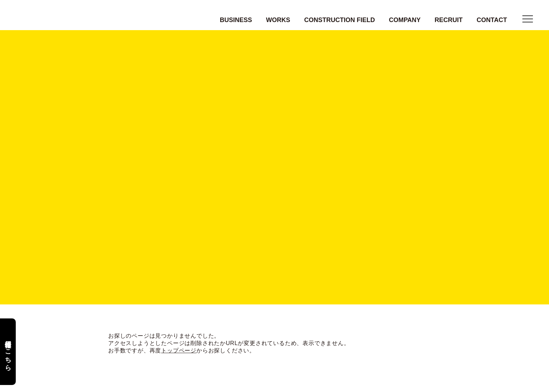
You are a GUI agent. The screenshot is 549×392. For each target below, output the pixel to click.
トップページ (179, 351)
